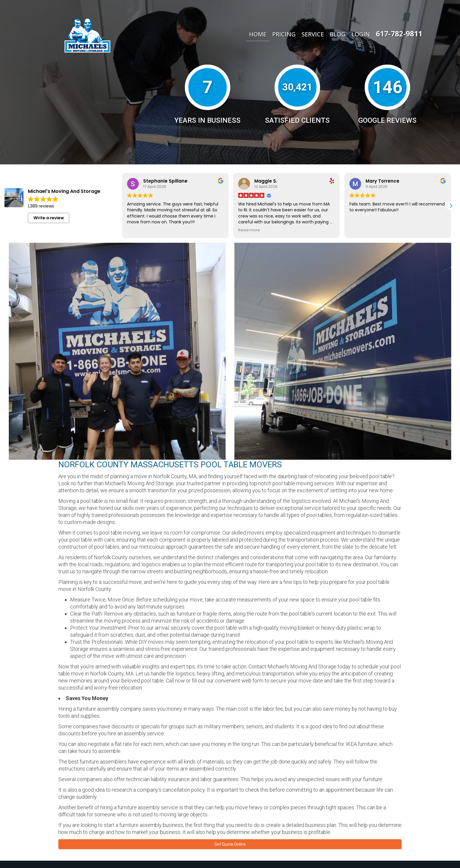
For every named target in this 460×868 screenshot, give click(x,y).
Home (258, 34)
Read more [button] (249, 230)
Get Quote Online (230, 849)
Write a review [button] (49, 218)
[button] (451, 206)
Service (313, 34)
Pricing (284, 34)
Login (361, 34)
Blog (338, 34)
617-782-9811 (399, 33)
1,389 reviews (41, 206)
